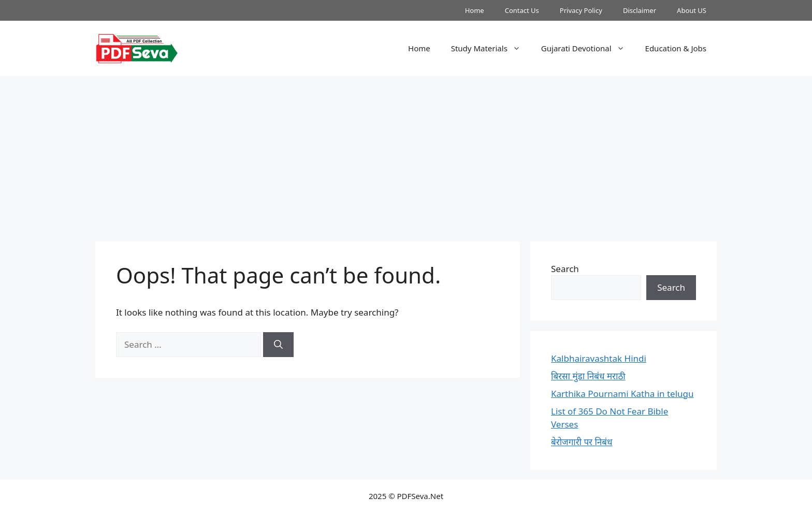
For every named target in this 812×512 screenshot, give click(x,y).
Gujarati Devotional (588, 48)
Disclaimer (640, 10)
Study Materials (491, 48)
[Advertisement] (406, 153)
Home (475, 10)
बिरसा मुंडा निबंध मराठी (588, 376)
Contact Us (522, 10)
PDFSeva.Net (421, 496)
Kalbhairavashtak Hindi (599, 358)
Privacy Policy (581, 10)
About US (692, 10)
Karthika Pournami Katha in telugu (622, 394)
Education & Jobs (676, 48)
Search (565, 269)
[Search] (278, 345)
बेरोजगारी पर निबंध (582, 442)
